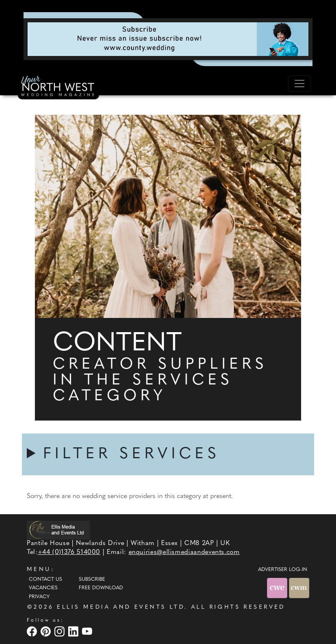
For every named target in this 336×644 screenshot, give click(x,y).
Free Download (101, 588)
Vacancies (43, 588)
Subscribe (92, 580)
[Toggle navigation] (299, 84)
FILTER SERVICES (131, 454)
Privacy (39, 597)
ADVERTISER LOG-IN (283, 570)
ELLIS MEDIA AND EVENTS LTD (121, 607)
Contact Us (45, 580)
